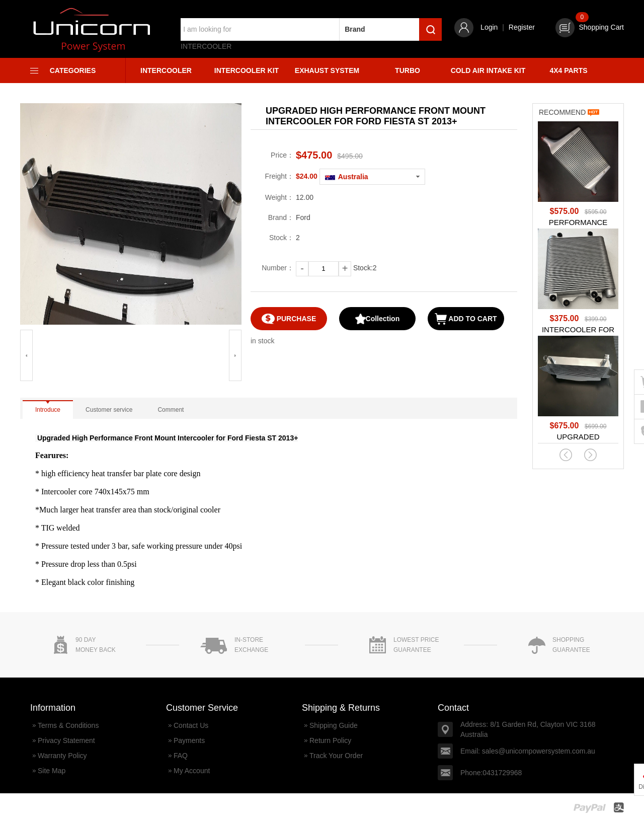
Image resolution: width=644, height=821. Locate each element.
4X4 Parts (568, 70)
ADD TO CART (466, 319)
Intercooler (206, 46)
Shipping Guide (334, 725)
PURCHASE (289, 319)
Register (522, 27)
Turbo (408, 70)
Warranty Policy (62, 756)
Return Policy (330, 740)
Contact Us (191, 725)
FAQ (181, 756)
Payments (189, 740)
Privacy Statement (66, 740)
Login (489, 27)
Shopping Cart (590, 27)
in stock (262, 341)
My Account (192, 771)
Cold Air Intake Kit (488, 70)
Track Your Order (336, 756)
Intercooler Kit (247, 70)
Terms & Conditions (68, 725)
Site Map (52, 771)
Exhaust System (327, 70)
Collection (378, 319)
